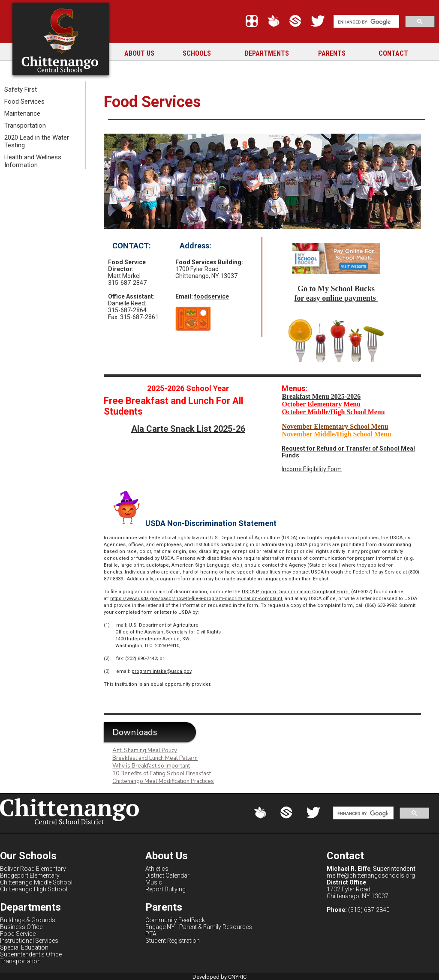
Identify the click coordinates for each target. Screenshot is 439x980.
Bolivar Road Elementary (33, 869)
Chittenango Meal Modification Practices (163, 781)
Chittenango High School (34, 889)
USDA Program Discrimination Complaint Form (295, 592)
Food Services (24, 102)
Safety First (21, 90)
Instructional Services (29, 941)
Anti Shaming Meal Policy (145, 750)
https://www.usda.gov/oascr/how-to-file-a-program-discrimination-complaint (196, 599)
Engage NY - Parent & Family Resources (199, 927)
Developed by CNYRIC (219, 977)
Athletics (157, 869)
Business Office (21, 927)
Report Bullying (165, 889)
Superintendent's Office (31, 954)
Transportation (25, 125)
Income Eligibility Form (312, 469)
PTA (151, 934)
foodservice (212, 296)
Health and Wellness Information (33, 161)
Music (154, 882)
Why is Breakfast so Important (151, 766)
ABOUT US (139, 53)
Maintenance (22, 114)
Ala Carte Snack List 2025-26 (188, 429)
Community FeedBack (175, 920)
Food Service (18, 934)
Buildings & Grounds (28, 920)
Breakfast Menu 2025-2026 (321, 396)
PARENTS (332, 53)
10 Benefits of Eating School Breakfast (162, 774)
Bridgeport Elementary (30, 875)
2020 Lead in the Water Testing (37, 141)
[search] (365, 22)
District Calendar (167, 875)
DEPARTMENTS (267, 53)
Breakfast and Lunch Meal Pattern (155, 758)
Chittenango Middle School (36, 882)
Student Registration (173, 941)
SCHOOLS (197, 53)
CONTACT (393, 53)
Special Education (24, 947)
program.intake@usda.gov (161, 671)
